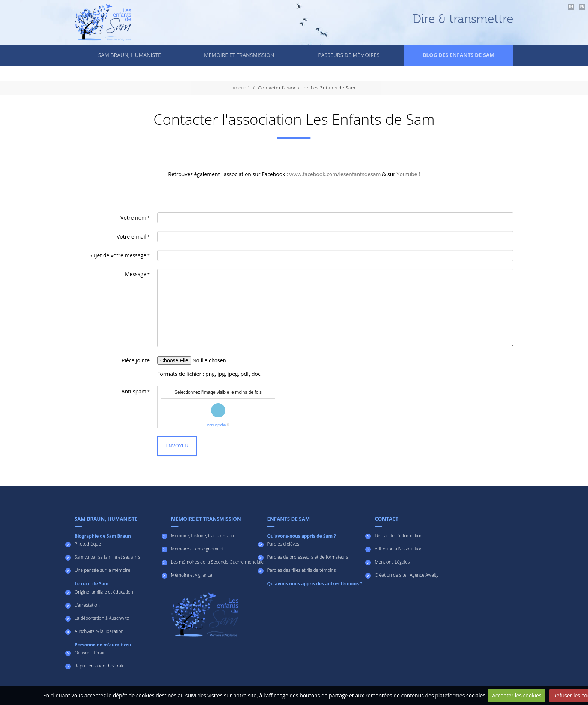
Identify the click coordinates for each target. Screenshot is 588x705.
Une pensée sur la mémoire (102, 570)
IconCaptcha (217, 425)
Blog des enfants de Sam (459, 55)
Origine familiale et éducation (104, 592)
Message (136, 274)
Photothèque (88, 544)
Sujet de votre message (118, 255)
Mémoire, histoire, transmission (202, 535)
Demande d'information (398, 535)
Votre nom (133, 218)
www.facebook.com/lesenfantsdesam (335, 174)
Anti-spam (134, 391)
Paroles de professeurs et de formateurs (308, 557)
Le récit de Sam (91, 583)
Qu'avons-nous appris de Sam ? (302, 536)
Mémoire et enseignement (197, 549)
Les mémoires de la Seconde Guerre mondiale (217, 562)
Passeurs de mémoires (349, 55)
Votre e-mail (131, 236)
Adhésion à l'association (398, 549)
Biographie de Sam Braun (103, 536)
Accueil (241, 88)
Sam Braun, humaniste (130, 55)
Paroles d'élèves (283, 544)
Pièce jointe (136, 360)
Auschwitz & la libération (99, 631)
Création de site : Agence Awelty (406, 575)
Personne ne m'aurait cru (103, 645)
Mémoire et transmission (239, 55)
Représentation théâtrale (100, 666)
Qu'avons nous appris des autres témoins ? (315, 583)
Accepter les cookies (517, 695)
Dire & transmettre (463, 19)
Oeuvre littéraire (91, 652)
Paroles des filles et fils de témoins (302, 570)
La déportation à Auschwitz (102, 618)
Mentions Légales (392, 562)
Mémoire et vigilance (192, 575)
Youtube (407, 174)
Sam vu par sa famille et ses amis (107, 557)
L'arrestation (87, 605)
